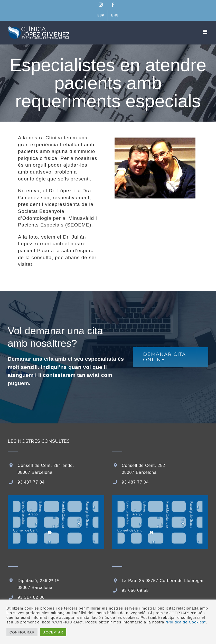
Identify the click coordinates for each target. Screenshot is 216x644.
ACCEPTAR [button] (53, 632)
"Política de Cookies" (186, 622)
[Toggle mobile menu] (205, 32)
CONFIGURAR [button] (22, 632)
